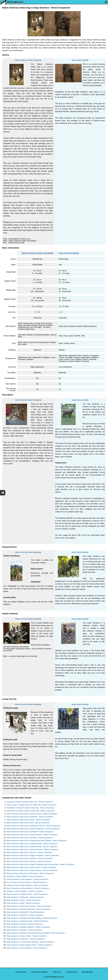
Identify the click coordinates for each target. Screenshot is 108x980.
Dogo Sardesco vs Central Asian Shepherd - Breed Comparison (30, 942)
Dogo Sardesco (78, 60)
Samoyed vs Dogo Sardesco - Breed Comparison (25, 876)
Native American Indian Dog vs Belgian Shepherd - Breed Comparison (33, 855)
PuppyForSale (72, 972)
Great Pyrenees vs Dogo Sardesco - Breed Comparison (27, 879)
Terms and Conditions (40, 972)
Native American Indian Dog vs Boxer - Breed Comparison (28, 820)
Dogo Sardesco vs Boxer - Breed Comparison (24, 900)
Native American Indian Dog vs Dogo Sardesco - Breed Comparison (32, 870)
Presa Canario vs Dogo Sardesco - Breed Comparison (27, 882)
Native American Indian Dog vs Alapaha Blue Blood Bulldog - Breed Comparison (37, 841)
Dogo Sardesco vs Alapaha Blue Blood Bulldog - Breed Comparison (32, 918)
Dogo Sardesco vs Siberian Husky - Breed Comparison (27, 894)
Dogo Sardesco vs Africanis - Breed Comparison (25, 924)
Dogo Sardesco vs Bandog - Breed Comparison (24, 930)
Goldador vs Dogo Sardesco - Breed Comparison (25, 891)
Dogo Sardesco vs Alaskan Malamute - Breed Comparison (28, 909)
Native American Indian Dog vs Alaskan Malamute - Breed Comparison (33, 829)
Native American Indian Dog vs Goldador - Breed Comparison (30, 858)
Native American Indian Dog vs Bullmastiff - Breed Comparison (30, 832)
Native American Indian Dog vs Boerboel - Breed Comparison (29, 838)
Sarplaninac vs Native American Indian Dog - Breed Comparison (31, 811)
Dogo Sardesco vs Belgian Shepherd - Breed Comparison (28, 927)
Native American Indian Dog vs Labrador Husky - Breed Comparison (32, 844)
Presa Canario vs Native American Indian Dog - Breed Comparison (31, 805)
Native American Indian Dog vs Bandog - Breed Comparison (29, 861)
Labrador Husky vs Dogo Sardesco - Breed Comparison (27, 885)
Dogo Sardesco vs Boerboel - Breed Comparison (25, 915)
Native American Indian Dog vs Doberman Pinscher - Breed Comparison (34, 826)
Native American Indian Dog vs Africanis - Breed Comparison (29, 853)
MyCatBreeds (87, 972)
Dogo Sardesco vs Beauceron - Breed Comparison (25, 939)
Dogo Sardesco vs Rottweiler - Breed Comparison (25, 897)
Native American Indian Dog (26, 60)
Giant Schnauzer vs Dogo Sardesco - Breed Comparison (28, 888)
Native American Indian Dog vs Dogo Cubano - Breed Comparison (31, 867)
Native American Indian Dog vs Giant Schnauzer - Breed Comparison (32, 850)
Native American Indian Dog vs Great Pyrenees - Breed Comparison (32, 835)
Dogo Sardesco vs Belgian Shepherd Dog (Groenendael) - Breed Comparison (36, 933)
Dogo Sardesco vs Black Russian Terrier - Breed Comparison (29, 945)
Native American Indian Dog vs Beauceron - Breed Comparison (30, 873)
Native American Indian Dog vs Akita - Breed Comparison (28, 823)
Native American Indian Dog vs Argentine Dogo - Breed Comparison (32, 847)
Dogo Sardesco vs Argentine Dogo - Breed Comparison (27, 921)
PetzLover (57, 972)
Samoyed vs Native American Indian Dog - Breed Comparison (30, 802)
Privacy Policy (21, 972)
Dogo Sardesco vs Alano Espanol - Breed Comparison (27, 948)
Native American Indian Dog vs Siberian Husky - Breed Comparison (32, 814)
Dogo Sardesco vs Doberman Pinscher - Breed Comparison (29, 906)
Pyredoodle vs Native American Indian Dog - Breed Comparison (30, 808)
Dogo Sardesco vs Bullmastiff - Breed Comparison (25, 912)
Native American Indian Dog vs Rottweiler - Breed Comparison (30, 817)
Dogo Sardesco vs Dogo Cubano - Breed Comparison (27, 936)
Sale (39, 60)
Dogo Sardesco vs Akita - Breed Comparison (23, 903)
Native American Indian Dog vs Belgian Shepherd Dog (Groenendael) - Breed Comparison (40, 864)
